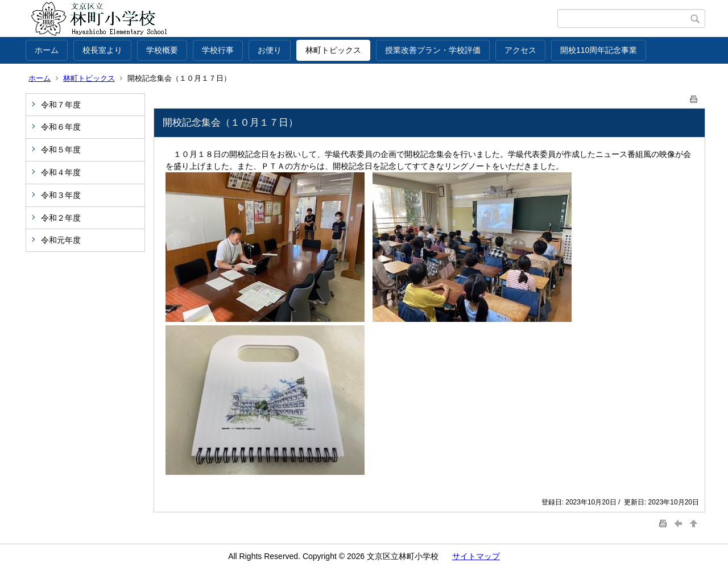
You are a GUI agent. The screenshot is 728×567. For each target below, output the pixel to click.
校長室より (102, 50)
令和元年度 (61, 240)
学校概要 (162, 50)
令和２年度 (61, 218)
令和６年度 (61, 127)
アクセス (520, 50)
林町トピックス (333, 50)
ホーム (47, 50)
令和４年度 (61, 172)
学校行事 (218, 50)
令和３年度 (61, 195)
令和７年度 (61, 105)
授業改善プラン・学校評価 (433, 50)
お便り (270, 50)
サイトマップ (476, 556)
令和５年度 (61, 150)
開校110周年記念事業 (599, 50)
